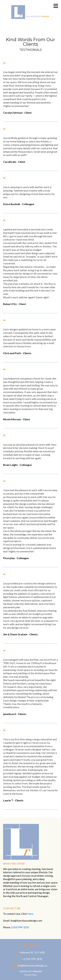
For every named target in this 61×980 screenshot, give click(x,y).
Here (30, 914)
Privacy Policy (31, 975)
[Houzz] (25, 946)
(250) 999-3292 (20, 927)
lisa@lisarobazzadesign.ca (32, 965)
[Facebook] (31, 946)
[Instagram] (36, 946)
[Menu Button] (56, 6)
